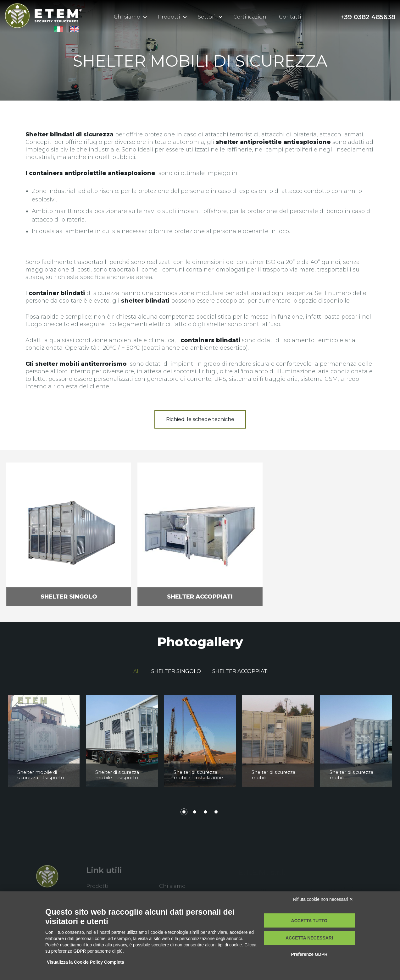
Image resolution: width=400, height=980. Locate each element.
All (137, 671)
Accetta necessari (309, 938)
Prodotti (169, 17)
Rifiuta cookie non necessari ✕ (323, 899)
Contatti (290, 17)
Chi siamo (127, 17)
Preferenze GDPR (309, 954)
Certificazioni (251, 17)
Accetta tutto (309, 921)
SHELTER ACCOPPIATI (241, 671)
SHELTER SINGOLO (176, 671)
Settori (207, 17)
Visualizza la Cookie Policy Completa (86, 962)
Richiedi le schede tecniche (200, 419)
